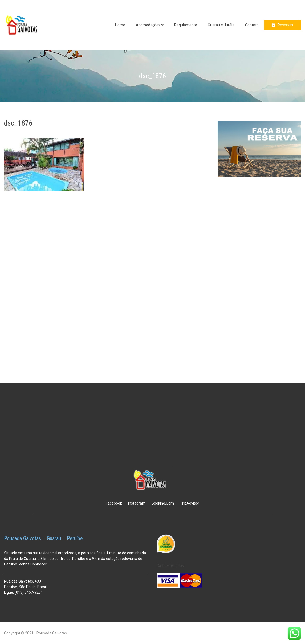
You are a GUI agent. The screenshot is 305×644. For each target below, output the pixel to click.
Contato (252, 25)
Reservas (285, 25)
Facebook (114, 503)
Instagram (137, 503)
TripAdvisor (190, 503)
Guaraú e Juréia (221, 25)
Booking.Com (163, 503)
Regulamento (186, 25)
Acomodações (148, 25)
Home (120, 25)
